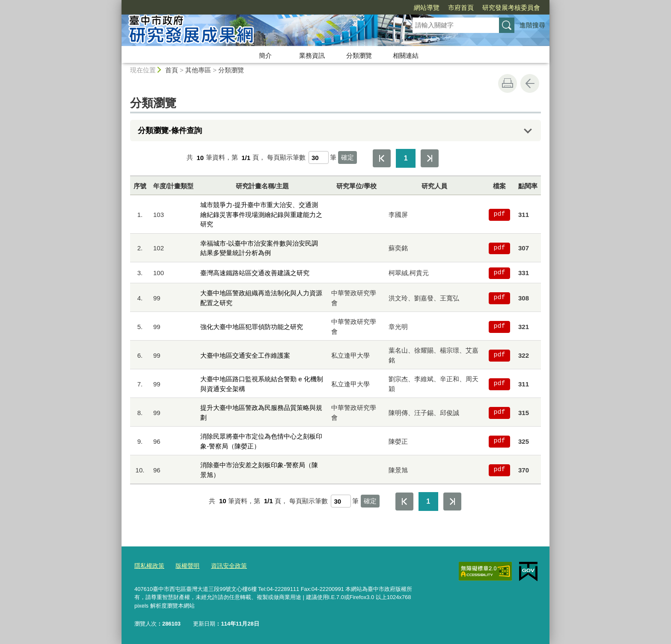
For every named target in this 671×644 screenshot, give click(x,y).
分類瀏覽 (359, 55)
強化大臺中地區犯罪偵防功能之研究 (252, 327)
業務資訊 (312, 55)
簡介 (265, 55)
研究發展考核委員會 (462, 7)
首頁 (172, 70)
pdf (499, 214)
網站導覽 (377, 7)
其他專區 (198, 70)
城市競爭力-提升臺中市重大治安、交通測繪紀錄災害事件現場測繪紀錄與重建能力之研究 (261, 214)
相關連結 (406, 55)
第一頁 (382, 158)
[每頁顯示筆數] (319, 157)
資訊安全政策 (224, 566)
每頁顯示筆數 (286, 158)
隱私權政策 (148, 566)
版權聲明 (184, 566)
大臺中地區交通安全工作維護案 (245, 355)
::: (118, 4)
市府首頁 (412, 7)
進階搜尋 (532, 25)
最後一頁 (430, 158)
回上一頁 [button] (530, 83)
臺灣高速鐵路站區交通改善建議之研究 (255, 273)
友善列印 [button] (508, 83)
